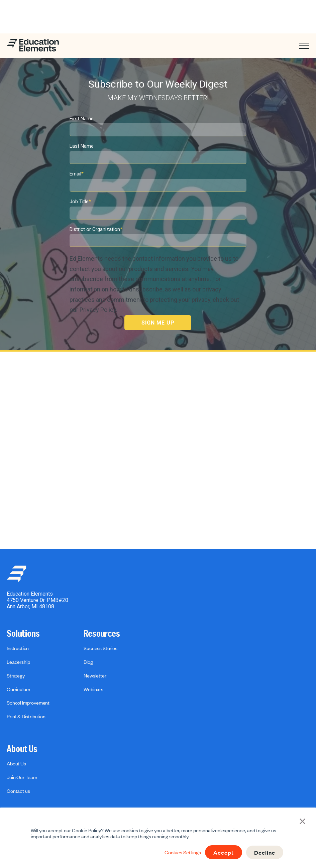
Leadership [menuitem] (18, 662)
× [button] (303, 821)
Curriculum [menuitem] (18, 689)
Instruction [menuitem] (18, 648)
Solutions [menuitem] (23, 634)
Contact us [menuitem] (18, 791)
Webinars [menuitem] (93, 689)
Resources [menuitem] (102, 634)
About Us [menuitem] (22, 749)
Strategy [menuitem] (16, 675)
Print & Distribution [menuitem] (26, 716)
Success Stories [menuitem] (100, 648)
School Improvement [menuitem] (28, 703)
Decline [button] (265, 852)
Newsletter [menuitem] (95, 675)
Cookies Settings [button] (183, 852)
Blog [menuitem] (88, 662)
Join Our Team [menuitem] (22, 777)
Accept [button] (224, 852)
